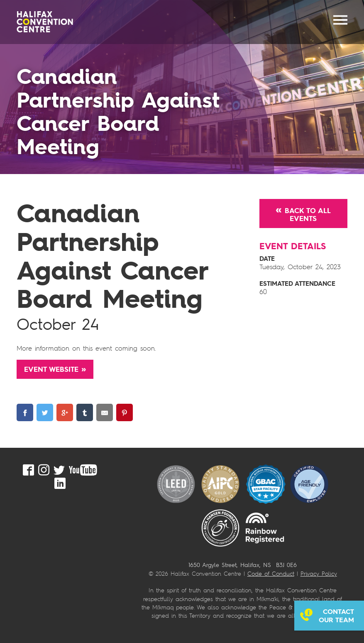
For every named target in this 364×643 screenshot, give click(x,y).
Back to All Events (308, 214)
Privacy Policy (319, 573)
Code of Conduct (271, 573)
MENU (340, 20)
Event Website (51, 369)
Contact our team (336, 616)
